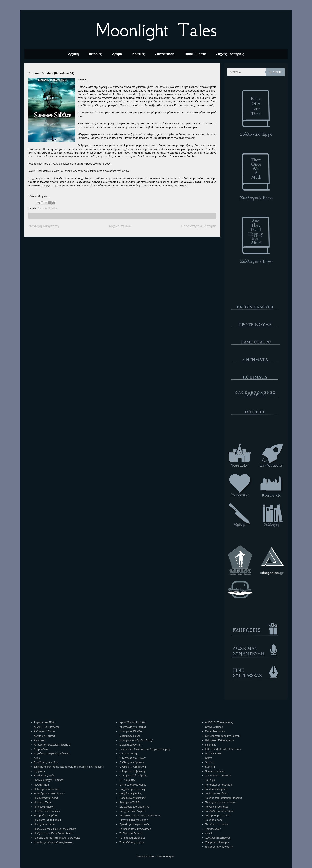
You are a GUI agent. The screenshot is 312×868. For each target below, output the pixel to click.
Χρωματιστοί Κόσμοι (217, 842)
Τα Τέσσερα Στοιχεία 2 (132, 838)
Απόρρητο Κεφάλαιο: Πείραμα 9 (52, 745)
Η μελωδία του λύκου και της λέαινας (55, 829)
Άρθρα (117, 54)
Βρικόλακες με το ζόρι (46, 762)
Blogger (170, 856)
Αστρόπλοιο (41, 749)
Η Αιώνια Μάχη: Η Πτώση (48, 780)
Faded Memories (215, 731)
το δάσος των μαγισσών (219, 847)
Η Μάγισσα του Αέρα (46, 798)
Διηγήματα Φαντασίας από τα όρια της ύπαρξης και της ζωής (69, 767)
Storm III (210, 767)
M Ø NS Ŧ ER (213, 754)
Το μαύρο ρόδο (214, 820)
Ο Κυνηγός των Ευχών (133, 758)
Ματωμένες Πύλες (130, 736)
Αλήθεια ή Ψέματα (44, 736)
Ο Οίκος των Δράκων (132, 762)
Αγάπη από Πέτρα (44, 731)
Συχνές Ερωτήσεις (230, 54)
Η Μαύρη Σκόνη (43, 802)
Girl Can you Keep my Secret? (223, 736)
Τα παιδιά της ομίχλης (132, 842)
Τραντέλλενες (213, 829)
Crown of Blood (214, 727)
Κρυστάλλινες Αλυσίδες (133, 722)
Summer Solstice (48, 208)
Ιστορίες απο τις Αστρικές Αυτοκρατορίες (57, 838)
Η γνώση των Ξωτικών (47, 811)
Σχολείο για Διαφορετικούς (134, 824)
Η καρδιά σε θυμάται (46, 816)
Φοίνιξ (209, 833)
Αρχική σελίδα (120, 226)
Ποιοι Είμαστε (195, 54)
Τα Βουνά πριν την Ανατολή (135, 829)
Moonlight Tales (156, 30)
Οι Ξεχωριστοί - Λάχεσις (133, 776)
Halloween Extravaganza (220, 740)
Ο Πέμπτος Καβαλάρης (133, 771)
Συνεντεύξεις (165, 54)
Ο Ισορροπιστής (129, 754)
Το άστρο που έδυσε (217, 793)
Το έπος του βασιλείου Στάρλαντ (223, 798)
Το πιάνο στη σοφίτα (217, 824)
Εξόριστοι (39, 771)
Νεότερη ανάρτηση (44, 226)
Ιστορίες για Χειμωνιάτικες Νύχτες (53, 842)
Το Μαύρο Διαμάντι (216, 789)
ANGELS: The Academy (219, 722)
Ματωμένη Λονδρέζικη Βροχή (136, 740)
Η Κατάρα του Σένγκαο (47, 789)
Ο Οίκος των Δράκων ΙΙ (133, 767)
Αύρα (37, 758)
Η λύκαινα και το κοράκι (47, 820)
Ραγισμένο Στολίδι (130, 802)
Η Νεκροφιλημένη (44, 807)
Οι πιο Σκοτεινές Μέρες (133, 785)
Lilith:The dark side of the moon (223, 749)
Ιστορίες (95, 54)
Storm (209, 758)
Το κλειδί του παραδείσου (220, 811)
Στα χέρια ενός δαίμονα (133, 811)
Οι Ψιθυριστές (127, 780)
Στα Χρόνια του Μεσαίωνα (134, 807)
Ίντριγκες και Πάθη (44, 722)
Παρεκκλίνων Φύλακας (133, 798)
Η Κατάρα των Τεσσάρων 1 (49, 793)
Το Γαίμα (210, 780)
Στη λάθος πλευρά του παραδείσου (140, 816)
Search (275, 72)
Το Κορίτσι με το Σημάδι (219, 785)
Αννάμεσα (40, 740)
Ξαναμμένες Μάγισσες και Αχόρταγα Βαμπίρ (145, 749)
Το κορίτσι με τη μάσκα (218, 816)
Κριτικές (139, 54)
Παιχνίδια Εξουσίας (130, 793)
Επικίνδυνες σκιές (44, 776)
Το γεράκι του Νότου (217, 807)
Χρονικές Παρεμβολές (218, 838)
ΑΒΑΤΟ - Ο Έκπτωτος (46, 727)
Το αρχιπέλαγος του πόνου (221, 802)
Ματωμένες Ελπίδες (131, 731)
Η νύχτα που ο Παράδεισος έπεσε (53, 833)
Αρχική (73, 54)
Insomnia (210, 745)
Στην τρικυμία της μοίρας (134, 820)
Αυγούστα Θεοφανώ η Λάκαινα (51, 754)
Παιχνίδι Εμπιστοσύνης (133, 789)
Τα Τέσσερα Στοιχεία (131, 833)
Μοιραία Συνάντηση (131, 745)
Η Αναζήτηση (41, 785)
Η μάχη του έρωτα (44, 824)
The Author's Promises (218, 776)
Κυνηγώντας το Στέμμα (133, 727)
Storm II (210, 762)
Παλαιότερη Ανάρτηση (199, 226)
